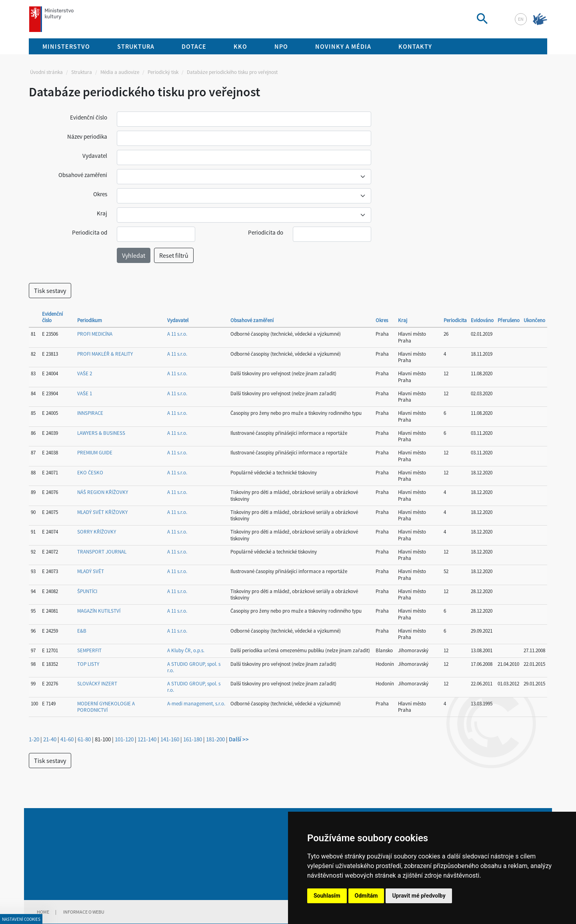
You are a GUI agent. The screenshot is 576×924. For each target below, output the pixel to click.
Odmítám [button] (366, 896)
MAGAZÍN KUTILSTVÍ (99, 611)
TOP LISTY (88, 664)
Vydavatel (95, 156)
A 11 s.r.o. (177, 334)
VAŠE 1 (85, 393)
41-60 (67, 739)
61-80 (84, 739)
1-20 (34, 739)
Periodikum (90, 320)
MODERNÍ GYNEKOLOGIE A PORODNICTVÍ (106, 707)
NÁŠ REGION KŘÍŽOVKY (103, 492)
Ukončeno (534, 320)
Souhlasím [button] (327, 896)
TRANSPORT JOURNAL (102, 552)
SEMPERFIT (89, 650)
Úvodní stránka (46, 72)
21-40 (50, 739)
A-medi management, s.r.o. (196, 704)
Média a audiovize (120, 72)
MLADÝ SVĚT (91, 571)
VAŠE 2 (85, 373)
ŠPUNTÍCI (87, 591)
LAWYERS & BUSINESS (101, 433)
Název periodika (87, 136)
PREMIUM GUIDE (95, 453)
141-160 (170, 739)
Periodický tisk (163, 72)
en (521, 19)
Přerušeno (509, 320)
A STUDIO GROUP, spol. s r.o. (194, 667)
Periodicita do (266, 232)
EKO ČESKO (90, 473)
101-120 (124, 739)
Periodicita (455, 320)
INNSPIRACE (90, 413)
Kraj (102, 213)
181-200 (215, 739)
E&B (82, 631)
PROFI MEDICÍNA (95, 334)
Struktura (82, 72)
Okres (100, 194)
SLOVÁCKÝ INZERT (97, 684)
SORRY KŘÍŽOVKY (97, 532)
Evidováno (482, 320)
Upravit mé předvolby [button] (419, 896)
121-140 (147, 739)
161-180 (193, 739)
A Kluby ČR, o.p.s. (186, 650)
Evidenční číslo (89, 117)
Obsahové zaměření (83, 175)
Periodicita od (90, 232)
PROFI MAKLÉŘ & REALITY (105, 354)
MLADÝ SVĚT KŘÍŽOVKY (102, 512)
